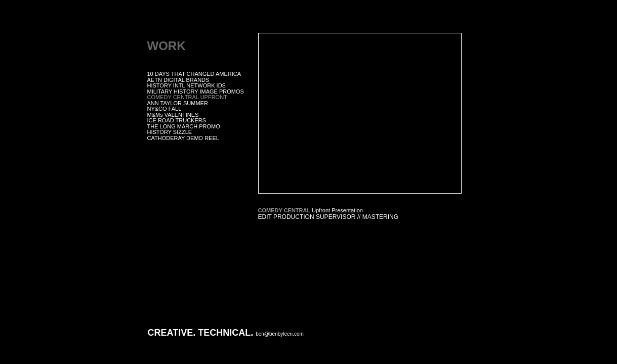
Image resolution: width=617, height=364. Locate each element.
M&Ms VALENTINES (173, 115)
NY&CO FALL (164, 109)
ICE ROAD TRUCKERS (177, 120)
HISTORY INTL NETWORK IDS (187, 85)
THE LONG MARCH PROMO (184, 126)
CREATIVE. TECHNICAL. (201, 333)
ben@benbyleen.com (280, 334)
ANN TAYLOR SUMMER (178, 103)
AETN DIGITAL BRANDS (178, 80)
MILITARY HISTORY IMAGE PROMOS (196, 92)
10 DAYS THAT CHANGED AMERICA (194, 74)
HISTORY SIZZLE (170, 132)
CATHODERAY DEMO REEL (183, 138)
